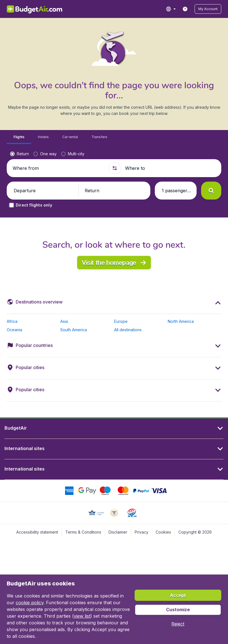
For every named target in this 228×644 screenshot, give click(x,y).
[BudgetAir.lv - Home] (35, 9)
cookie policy (30, 603)
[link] (185, 9)
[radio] (19, 154)
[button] (208, 9)
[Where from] (58, 168)
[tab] (19, 137)
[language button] (171, 9)
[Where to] (171, 168)
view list (82, 616)
